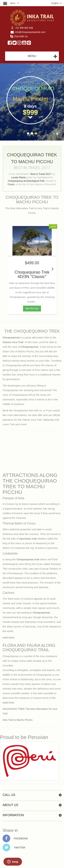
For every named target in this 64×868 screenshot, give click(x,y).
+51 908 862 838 (24, 28)
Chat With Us (21, 36)
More (13, 3)
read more (8, 637)
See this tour (32, 308)
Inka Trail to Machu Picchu (18, 720)
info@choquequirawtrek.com (30, 32)
